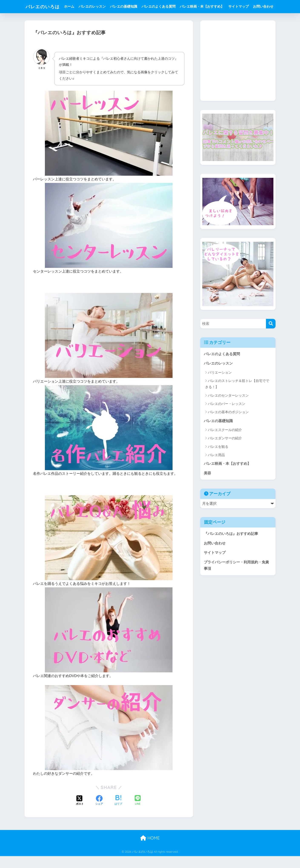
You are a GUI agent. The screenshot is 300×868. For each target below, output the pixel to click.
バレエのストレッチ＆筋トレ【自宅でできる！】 (237, 397)
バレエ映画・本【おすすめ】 (204, 6)
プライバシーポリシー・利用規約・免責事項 (236, 579)
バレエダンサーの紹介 (225, 452)
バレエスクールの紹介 (225, 443)
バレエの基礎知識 (125, 6)
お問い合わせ (76, 20)
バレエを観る (218, 460)
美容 (207, 486)
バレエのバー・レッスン (227, 417)
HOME (150, 850)
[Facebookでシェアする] (99, 813)
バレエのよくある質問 (160, 6)
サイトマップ (240, 6)
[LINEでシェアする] (138, 813)
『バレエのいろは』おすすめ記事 (231, 547)
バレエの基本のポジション (228, 425)
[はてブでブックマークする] (118, 813)
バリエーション (220, 386)
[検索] (271, 337)
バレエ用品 (216, 468)
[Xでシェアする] (80, 813)
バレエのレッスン (94, 6)
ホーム (71, 6)
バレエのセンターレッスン (228, 409)
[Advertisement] (238, 77)
